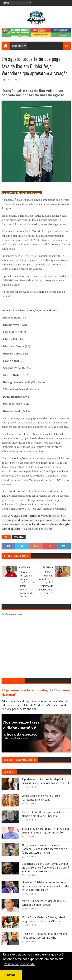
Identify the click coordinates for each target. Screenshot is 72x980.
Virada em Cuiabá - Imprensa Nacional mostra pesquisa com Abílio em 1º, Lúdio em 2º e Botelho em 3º (45, 886)
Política (19, 537)
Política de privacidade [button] (19, 964)
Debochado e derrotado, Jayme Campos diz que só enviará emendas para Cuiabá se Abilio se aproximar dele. (45, 867)
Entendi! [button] (11, 975)
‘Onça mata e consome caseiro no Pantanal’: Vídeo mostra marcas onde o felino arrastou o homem (44, 849)
